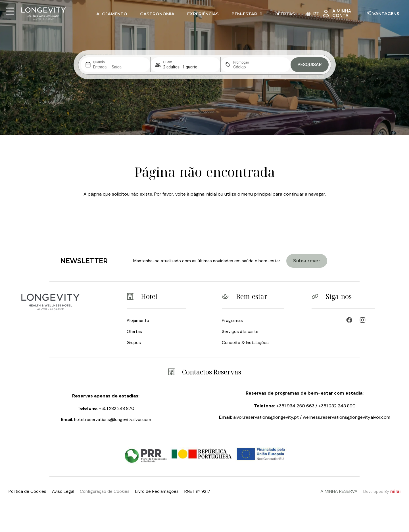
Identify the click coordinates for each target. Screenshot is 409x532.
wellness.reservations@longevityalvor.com (347, 417)
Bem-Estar (247, 14)
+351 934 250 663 (295, 406)
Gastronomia (157, 14)
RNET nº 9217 (197, 491)
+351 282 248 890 (337, 406)
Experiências (203, 14)
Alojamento (112, 14)
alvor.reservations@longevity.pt (266, 417)
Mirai (395, 491)
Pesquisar (309, 65)
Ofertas (285, 14)
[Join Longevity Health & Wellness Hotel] (307, 261)
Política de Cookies (27, 491)
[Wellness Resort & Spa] (364, 320)
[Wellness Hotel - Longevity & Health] (351, 320)
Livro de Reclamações (157, 491)
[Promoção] (247, 67)
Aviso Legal (63, 491)
